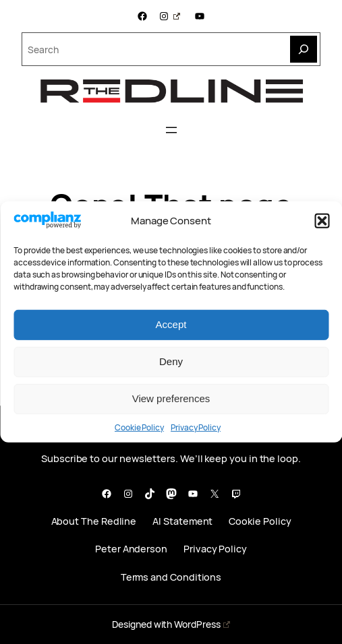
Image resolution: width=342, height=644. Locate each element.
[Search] (304, 49)
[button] (322, 221)
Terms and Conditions (171, 577)
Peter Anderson (131, 549)
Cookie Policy (139, 427)
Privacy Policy (196, 427)
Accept (171, 324)
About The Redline (94, 521)
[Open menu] (171, 130)
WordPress (202, 624)
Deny (171, 361)
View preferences (171, 398)
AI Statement (182, 521)
